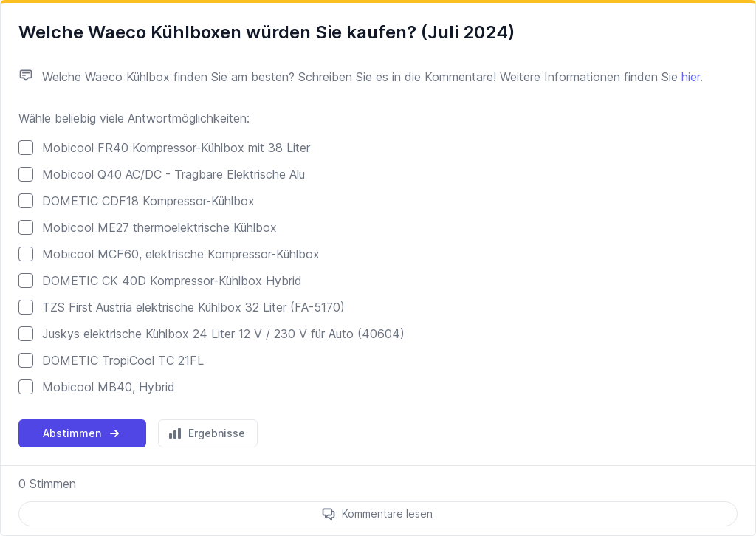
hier (691, 77)
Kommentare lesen (387, 513)
